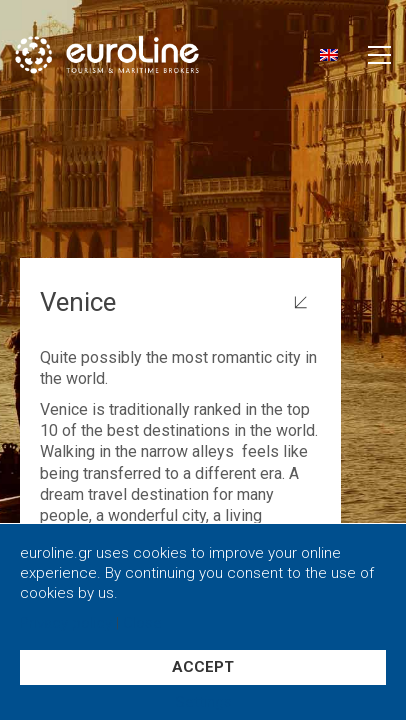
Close (142, 623)
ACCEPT (203, 667)
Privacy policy (66, 623)
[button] (379, 55)
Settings (203, 702)
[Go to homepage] (137, 54)
